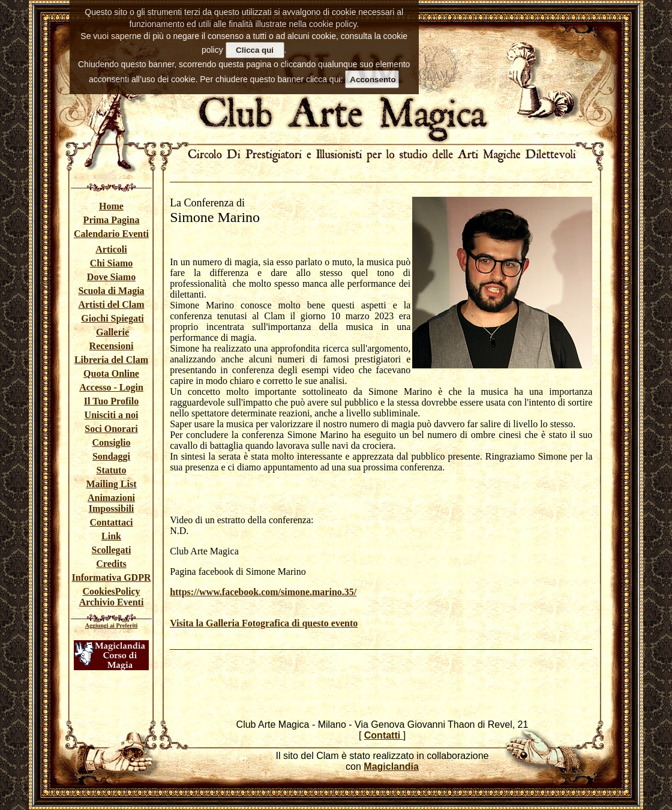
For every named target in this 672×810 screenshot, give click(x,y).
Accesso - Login (111, 387)
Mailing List (111, 484)
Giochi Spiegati (112, 318)
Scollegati (112, 550)
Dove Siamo (111, 277)
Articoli (111, 249)
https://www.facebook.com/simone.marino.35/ (263, 592)
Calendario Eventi (111, 234)
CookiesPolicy (112, 591)
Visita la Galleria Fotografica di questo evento (264, 623)
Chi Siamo (112, 263)
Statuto (112, 470)
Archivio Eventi (112, 602)
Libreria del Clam (111, 360)
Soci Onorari (111, 429)
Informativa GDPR (112, 577)
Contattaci (112, 522)
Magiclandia (391, 766)
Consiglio (111, 442)
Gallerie (112, 332)
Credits (111, 564)
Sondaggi (111, 456)
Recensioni (112, 346)
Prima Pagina (112, 220)
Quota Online (111, 373)
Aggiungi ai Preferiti (112, 625)
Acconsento (373, 79)
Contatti (384, 735)
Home (111, 206)
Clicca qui (255, 50)
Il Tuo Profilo (111, 401)
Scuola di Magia (111, 291)
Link (111, 536)
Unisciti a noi (112, 415)
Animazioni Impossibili (111, 503)
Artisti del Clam (111, 304)
